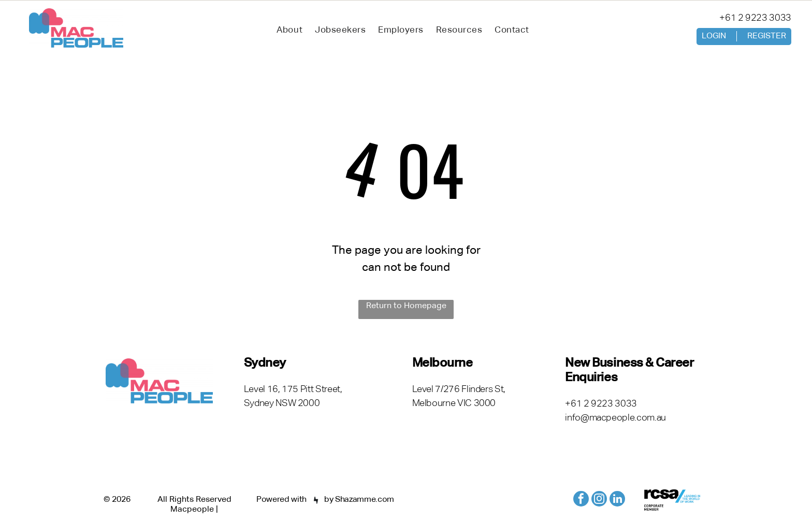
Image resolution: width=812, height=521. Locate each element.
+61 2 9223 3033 (755, 18)
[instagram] (599, 500)
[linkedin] (617, 500)
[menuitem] (289, 31)
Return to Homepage (406, 306)
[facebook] (581, 500)
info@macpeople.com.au (615, 418)
